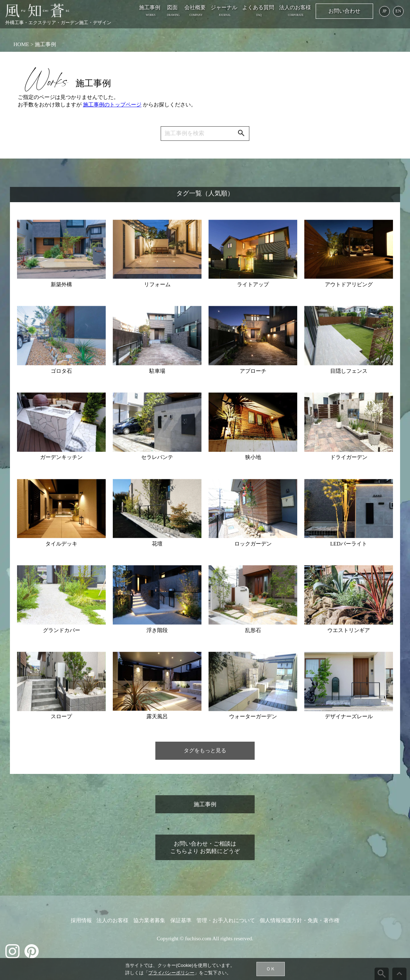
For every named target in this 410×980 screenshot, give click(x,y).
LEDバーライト (349, 544)
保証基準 (181, 920)
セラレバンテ (157, 457)
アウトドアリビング (349, 284)
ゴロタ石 (61, 371)
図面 (172, 7)
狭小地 (253, 457)
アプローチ (253, 371)
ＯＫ (271, 969)
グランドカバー (62, 630)
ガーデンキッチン (61, 457)
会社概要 (195, 7)
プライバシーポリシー (171, 973)
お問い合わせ (344, 11)
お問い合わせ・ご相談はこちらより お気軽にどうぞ (205, 847)
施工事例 (150, 7)
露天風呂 (157, 716)
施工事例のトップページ (112, 105)
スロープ (61, 716)
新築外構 (61, 284)
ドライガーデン (349, 457)
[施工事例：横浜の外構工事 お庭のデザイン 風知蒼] (37, 10)
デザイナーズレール (349, 716)
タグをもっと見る (205, 751)
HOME (21, 44)
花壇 (157, 544)
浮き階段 (157, 630)
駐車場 (157, 371)
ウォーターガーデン (253, 716)
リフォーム (157, 284)
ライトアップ (253, 284)
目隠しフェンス (349, 371)
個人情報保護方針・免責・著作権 (300, 920)
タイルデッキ (61, 544)
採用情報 (81, 920)
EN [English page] (398, 11)
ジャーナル (224, 7)
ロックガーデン (253, 544)
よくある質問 (258, 7)
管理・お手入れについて (226, 920)
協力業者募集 (149, 920)
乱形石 (253, 630)
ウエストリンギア (349, 630)
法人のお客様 (295, 7)
